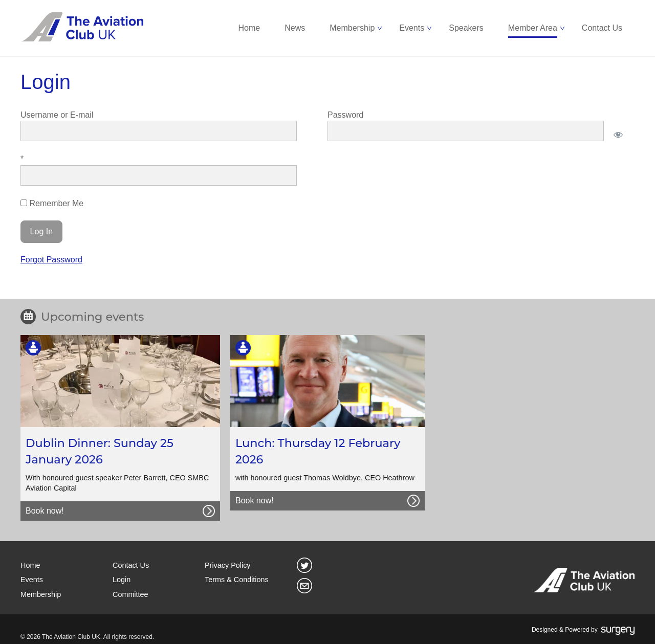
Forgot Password (51, 260)
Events (412, 28)
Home (249, 28)
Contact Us (602, 28)
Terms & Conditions (237, 580)
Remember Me (52, 203)
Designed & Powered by (583, 630)
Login (122, 580)
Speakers (466, 28)
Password (345, 115)
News (295, 28)
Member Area (533, 28)
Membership (352, 28)
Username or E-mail (57, 115)
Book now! (45, 511)
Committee (130, 594)
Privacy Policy (228, 565)
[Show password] (618, 135)
